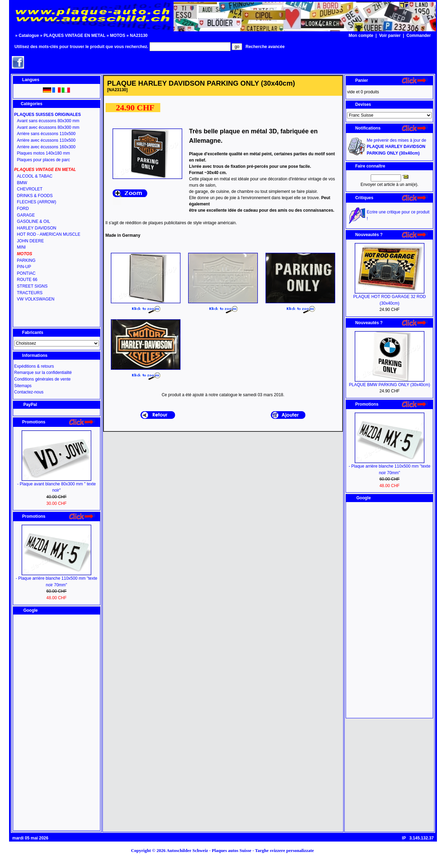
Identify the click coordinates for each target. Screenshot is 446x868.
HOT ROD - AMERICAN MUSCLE (49, 234)
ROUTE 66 (27, 280)
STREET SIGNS (32, 286)
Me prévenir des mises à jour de (396, 147)
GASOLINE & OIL (34, 221)
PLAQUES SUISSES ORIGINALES (48, 115)
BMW (22, 183)
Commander (418, 36)
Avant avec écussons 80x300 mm (48, 127)
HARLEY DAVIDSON (37, 228)
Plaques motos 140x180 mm (44, 153)
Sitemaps (23, 386)
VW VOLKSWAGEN (36, 299)
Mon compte (361, 36)
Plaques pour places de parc (44, 160)
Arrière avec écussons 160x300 (46, 147)
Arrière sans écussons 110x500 (46, 134)
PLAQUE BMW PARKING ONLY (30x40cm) (390, 385)
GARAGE (26, 215)
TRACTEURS (30, 293)
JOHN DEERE (30, 241)
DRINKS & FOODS (35, 196)
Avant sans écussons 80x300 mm (48, 121)
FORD (23, 209)
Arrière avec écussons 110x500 (46, 140)
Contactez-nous (29, 392)
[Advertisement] (56, 722)
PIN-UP (24, 267)
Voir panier (390, 36)
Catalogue (29, 36)
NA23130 (139, 36)
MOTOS (118, 36)
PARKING (26, 260)
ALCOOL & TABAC (35, 176)
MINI (21, 247)
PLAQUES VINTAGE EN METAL (74, 36)
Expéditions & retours (34, 366)
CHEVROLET (30, 189)
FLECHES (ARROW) (37, 202)
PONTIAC (26, 273)
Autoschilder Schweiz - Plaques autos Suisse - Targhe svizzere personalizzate (243, 850)
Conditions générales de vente (43, 379)
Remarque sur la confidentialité (43, 373)
